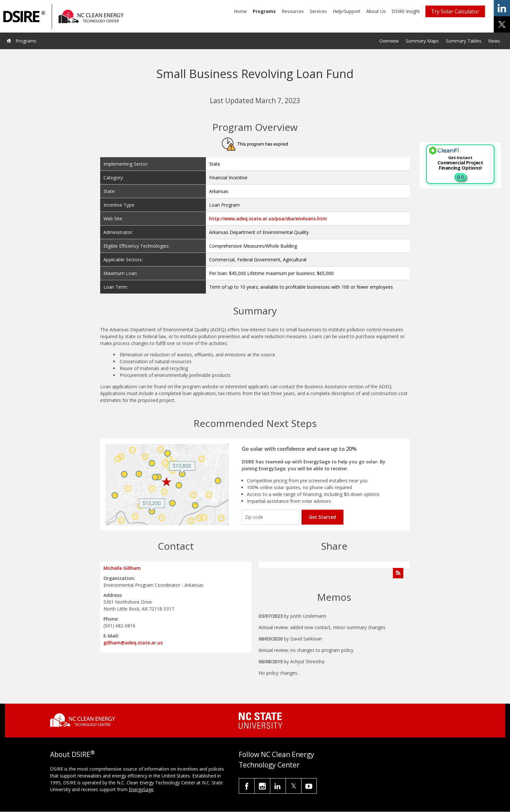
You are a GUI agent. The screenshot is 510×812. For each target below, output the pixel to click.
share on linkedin (502, 8)
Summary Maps (422, 41)
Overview (389, 41)
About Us (376, 11)
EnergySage (141, 789)
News (494, 41)
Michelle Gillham (122, 568)
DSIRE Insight (406, 11)
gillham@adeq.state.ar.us (133, 643)
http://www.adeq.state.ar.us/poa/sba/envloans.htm (268, 219)
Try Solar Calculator (455, 11)
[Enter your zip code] (270, 517)
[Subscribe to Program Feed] (398, 573)
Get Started (322, 517)
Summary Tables (464, 41)
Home (240, 11)
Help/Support (347, 11)
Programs (264, 11)
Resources (293, 11)
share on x (502, 24)
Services (318, 11)
